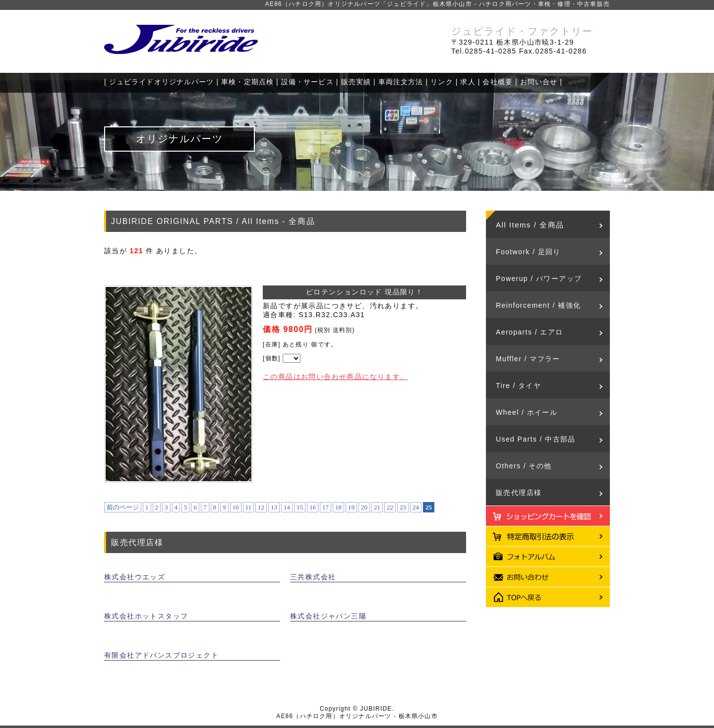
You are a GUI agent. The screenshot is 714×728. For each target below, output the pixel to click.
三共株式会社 (313, 577)
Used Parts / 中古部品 (536, 439)
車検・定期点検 (247, 82)
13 (274, 507)
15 (300, 507)
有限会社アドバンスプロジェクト (161, 655)
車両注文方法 (401, 82)
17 (326, 507)
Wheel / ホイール (527, 412)
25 (429, 507)
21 (377, 507)
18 (338, 507)
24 (416, 507)
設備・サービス (307, 82)
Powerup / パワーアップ (539, 279)
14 (287, 507)
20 (364, 507)
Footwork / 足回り (528, 252)
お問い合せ (539, 82)
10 (236, 507)
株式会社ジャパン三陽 (328, 616)
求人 (468, 82)
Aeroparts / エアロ (529, 332)
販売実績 (356, 82)
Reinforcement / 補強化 (538, 305)
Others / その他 (524, 466)
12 (261, 507)
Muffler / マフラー (528, 359)
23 (403, 507)
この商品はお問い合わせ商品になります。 (335, 377)
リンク (442, 82)
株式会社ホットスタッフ (146, 616)
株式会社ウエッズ (135, 577)
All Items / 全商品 (530, 225)
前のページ (123, 507)
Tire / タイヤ (518, 386)
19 (351, 507)
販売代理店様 (519, 493)
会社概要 (497, 82)
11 (249, 507)
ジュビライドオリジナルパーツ (162, 82)
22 (390, 507)
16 (313, 507)
